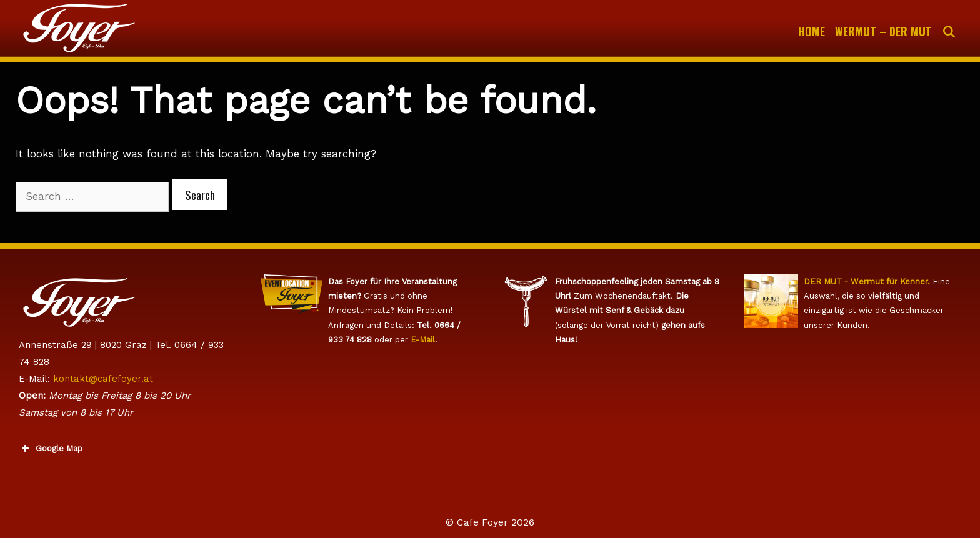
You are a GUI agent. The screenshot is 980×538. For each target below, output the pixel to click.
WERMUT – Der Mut (883, 31)
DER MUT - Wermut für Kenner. (867, 281)
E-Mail (423, 340)
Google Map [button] (51, 449)
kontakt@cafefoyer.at (103, 379)
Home (812, 31)
